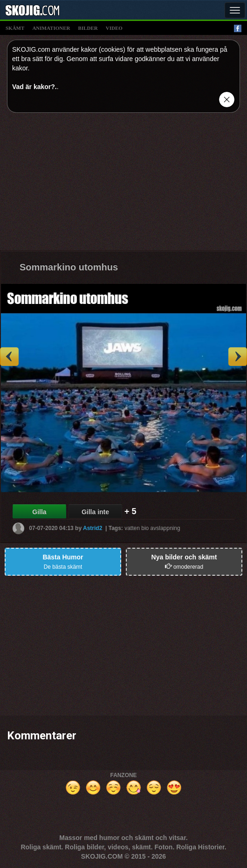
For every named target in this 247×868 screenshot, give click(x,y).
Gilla (39, 512)
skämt (15, 28)
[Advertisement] (123, 185)
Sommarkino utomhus (69, 267)
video (114, 28)
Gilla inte (95, 512)
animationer (51, 28)
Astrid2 (93, 528)
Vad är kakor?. (34, 87)
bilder (88, 28)
